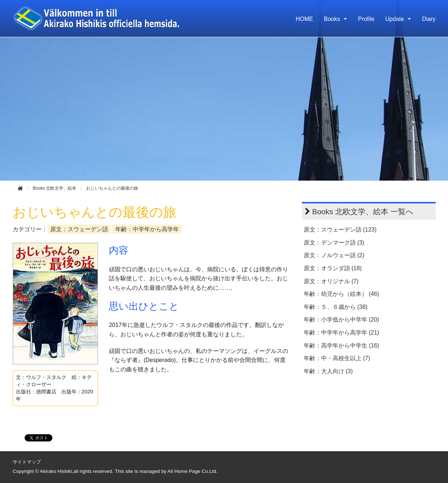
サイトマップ (27, 462)
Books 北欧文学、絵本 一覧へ (363, 212)
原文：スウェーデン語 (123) (340, 230)
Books (332, 19)
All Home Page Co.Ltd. (192, 471)
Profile (366, 19)
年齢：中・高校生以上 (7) (337, 358)
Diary (429, 19)
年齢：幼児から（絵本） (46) (342, 294)
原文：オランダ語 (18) (333, 268)
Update (395, 19)
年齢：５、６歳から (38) (336, 307)
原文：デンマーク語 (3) (334, 243)
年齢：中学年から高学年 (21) (342, 333)
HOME (304, 19)
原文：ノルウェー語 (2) (334, 255)
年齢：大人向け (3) (328, 371)
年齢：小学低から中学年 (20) (342, 320)
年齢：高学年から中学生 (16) (342, 346)
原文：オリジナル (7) (331, 281)
